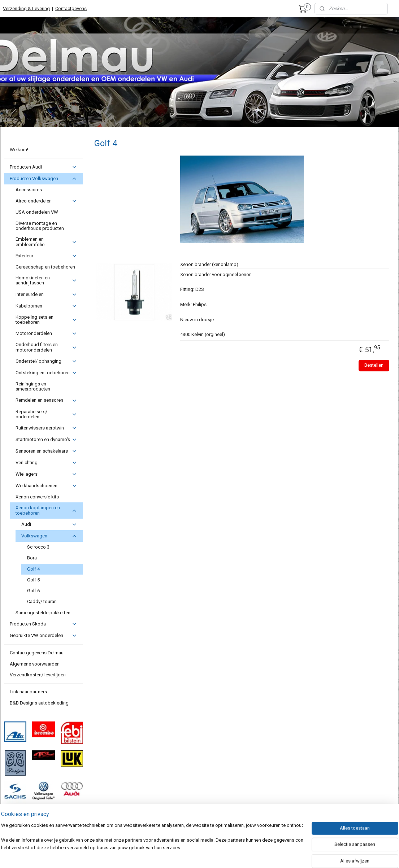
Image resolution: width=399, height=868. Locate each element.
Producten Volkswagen (44, 179)
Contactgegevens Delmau (37, 653)
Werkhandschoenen (46, 486)
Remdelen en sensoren (46, 400)
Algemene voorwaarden (35, 664)
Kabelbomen (46, 306)
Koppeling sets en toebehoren (46, 320)
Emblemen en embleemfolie (46, 242)
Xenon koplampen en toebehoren (46, 510)
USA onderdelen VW (37, 212)
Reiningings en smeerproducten (33, 386)
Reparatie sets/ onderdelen (46, 414)
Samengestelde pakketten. (44, 613)
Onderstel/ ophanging (46, 361)
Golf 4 (33, 569)
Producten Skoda (44, 624)
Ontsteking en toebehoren (46, 373)
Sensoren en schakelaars (46, 451)
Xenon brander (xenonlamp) (209, 264)
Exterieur (46, 256)
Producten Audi (44, 167)
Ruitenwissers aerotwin (46, 428)
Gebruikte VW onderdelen (44, 636)
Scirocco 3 (38, 547)
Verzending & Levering (26, 8)
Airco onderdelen (46, 201)
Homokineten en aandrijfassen (46, 280)
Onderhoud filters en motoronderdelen (46, 347)
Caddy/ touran (42, 601)
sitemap (168, 855)
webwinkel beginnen (208, 855)
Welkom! (19, 150)
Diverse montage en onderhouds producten (40, 226)
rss (182, 855)
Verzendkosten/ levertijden (38, 675)
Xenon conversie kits (37, 497)
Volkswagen (49, 536)
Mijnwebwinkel (269, 855)
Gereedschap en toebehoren (45, 267)
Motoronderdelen (46, 333)
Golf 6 (33, 591)
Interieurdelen (46, 295)
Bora (32, 558)
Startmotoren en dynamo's (46, 440)
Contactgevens (71, 8)
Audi (49, 524)
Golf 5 (33, 580)
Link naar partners (28, 692)
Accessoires (29, 190)
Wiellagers (46, 474)
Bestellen (374, 365)
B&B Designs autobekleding (39, 703)
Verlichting (46, 463)
